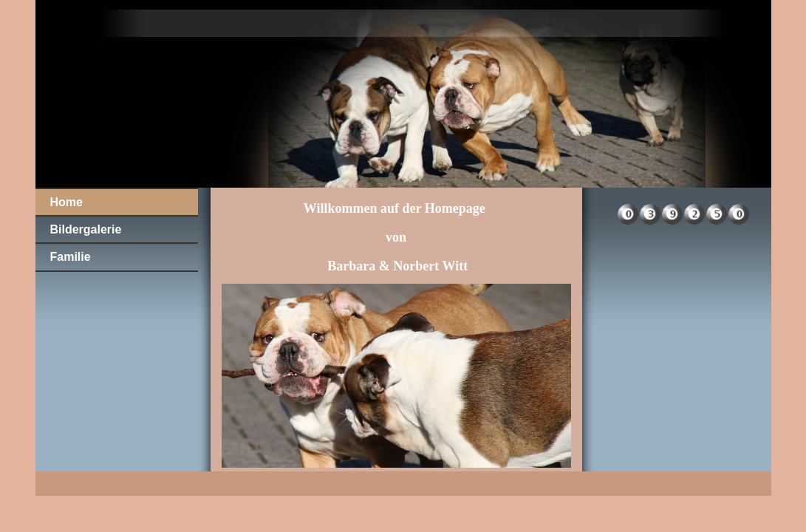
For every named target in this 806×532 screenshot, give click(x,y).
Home (66, 202)
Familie (71, 257)
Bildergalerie (86, 229)
